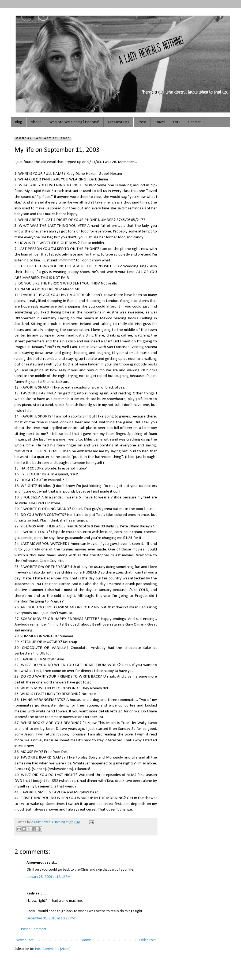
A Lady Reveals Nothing (48, 822)
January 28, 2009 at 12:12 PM (48, 877)
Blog (19, 122)
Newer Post (25, 940)
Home (86, 940)
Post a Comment (34, 929)
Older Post (147, 940)
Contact (194, 122)
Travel (160, 122)
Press (142, 122)
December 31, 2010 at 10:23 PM (51, 918)
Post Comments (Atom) (53, 949)
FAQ (176, 122)
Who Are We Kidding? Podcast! (74, 122)
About (36, 122)
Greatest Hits (118, 122)
